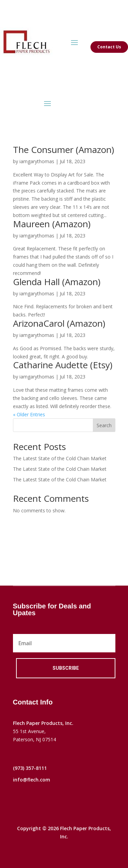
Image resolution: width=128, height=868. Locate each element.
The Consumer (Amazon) (63, 150)
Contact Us (109, 47)
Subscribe (66, 668)
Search (104, 425)
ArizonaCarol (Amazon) (59, 323)
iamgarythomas (37, 161)
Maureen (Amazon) (52, 224)
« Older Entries (29, 414)
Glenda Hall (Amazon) (57, 282)
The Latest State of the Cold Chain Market (60, 458)
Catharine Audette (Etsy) (63, 365)
